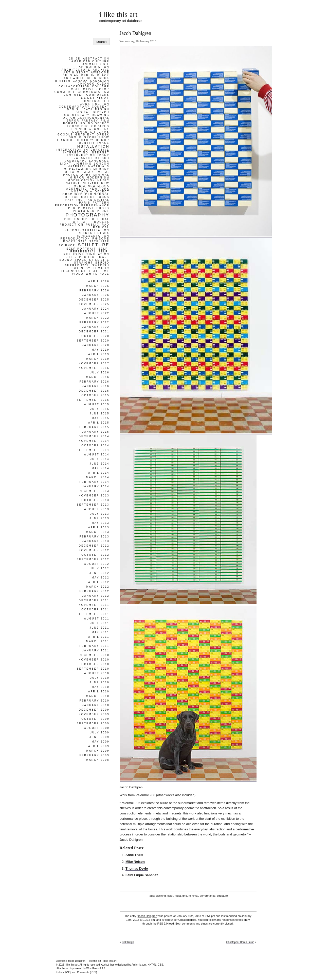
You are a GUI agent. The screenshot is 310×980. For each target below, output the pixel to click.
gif (93, 132)
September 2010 (93, 669)
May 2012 (101, 578)
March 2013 (98, 532)
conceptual (95, 98)
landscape (76, 161)
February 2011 (94, 646)
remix (104, 233)
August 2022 (97, 313)
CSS (161, 965)
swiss (77, 268)
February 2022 (94, 322)
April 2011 (99, 637)
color (170, 896)
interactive (97, 150)
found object (95, 123)
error (73, 121)
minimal (193, 896)
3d (78, 59)
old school (97, 194)
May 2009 (101, 742)
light (66, 164)
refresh (87, 233)
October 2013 (95, 500)
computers (98, 95)
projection (71, 225)
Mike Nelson (135, 862)
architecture (76, 70)
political (99, 219)
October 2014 (95, 445)
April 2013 (99, 527)
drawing (101, 115)
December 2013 (94, 491)
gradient (85, 135)
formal (71, 123)
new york (99, 189)
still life (99, 260)
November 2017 (94, 363)
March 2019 (98, 359)
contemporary (74, 107)
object (102, 192)
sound (66, 260)
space (81, 260)
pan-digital (97, 200)
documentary (76, 115)
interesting (76, 153)
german (80, 132)
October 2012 (95, 555)
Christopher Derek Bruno (240, 942)
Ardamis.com (139, 965)
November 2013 (94, 496)
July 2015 (100, 409)
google (65, 135)
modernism (98, 178)
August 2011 (97, 619)
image (103, 143)
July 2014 (100, 459)
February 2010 (94, 701)
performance (208, 896)
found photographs (88, 126)
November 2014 (94, 441)
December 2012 (94, 546)
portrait (80, 222)
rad (105, 225)
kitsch (103, 158)
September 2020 (93, 341)
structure (222, 896)
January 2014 (96, 486)
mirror (77, 178)
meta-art (86, 172)
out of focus (95, 197)
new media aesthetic (88, 187)
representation (93, 236)
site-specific (80, 257)
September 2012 (93, 559)
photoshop (76, 219)
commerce (65, 92)
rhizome (101, 239)
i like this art (118, 14)
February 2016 (94, 382)
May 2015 (101, 418)
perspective (81, 208)
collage (101, 86)
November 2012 (94, 550)
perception (67, 205)
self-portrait (81, 249)
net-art (91, 183)
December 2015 (94, 391)
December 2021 (94, 332)
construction (95, 104)
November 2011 (94, 605)
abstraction (96, 59)
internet (100, 153)
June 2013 (99, 518)
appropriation (94, 67)
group (75, 137)
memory (102, 169)
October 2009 (95, 719)
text (93, 271)
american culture (90, 61)
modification (81, 180)
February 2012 (94, 591)
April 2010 (99, 692)
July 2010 (100, 678)
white (92, 274)
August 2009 (97, 728)
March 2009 (98, 751)
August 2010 (97, 673)
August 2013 (97, 509)
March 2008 (98, 760)
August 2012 (97, 564)
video (78, 274)
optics (72, 197)
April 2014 (99, 473)
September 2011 (93, 614)
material (77, 166)
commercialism (94, 92)
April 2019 (99, 354)
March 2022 (98, 318)
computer (74, 95)
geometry (99, 129)
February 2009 (94, 755)
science (67, 245)
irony (104, 155)
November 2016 (94, 368)
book (104, 78)
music (103, 180)
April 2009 (99, 746)
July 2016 (100, 373)
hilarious (65, 140)
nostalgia (82, 192)
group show (97, 137)
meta (70, 172)
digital (83, 112)
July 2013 (100, 514)
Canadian (100, 81)
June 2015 (99, 414)
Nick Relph (128, 942)
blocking (161, 896)
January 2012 (96, 596)
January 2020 (96, 345)
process (101, 222)
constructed (96, 101)
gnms (104, 132)
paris (85, 203)
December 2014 (94, 436)
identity (86, 143)
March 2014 (98, 477)
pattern (101, 203)
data (88, 109)
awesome (100, 73)
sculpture (94, 245)
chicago (86, 84)
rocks (70, 241)
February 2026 (94, 291)
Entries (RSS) (64, 972)
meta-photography (86, 173)
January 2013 (96, 541)
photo (103, 208)
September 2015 (93, 400)
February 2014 (94, 482)
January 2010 (96, 705)
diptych (101, 112)
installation (93, 146)
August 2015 (97, 404)
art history (76, 73)
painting (74, 200)
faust (178, 896)
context (101, 107)
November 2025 (94, 304)
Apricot (105, 965)
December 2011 (94, 600)
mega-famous (78, 169)
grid (185, 896)
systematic (97, 268)
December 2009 (94, 710)
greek (103, 135)
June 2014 (99, 464)
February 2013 (94, 537)
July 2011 (100, 623)
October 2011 (95, 609)
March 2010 (98, 696)
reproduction (75, 239)
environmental (94, 118)
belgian (71, 75)
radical (101, 227)
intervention (81, 155)
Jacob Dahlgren (131, 787)
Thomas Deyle (137, 868)
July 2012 (100, 568)
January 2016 (96, 386)
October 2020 (95, 336)
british (63, 81)
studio (102, 263)
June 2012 (99, 573)
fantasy (90, 121)
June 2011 (99, 628)
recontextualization (87, 230)
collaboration (74, 86)
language (99, 161)
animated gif (96, 64)
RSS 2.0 (162, 924)
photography (88, 215)
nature (73, 183)
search (101, 42)
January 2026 (96, 295)
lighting (83, 164)
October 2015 (95, 395)
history (86, 140)
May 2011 (101, 632)
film (105, 121)
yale (105, 274)
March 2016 (98, 377)
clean (103, 84)
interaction (69, 150)
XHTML (152, 965)
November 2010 (94, 660)
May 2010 (101, 687)
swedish (101, 265)
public (93, 225)
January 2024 (96, 309)
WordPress (93, 968)
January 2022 (96, 327)
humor (103, 140)
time (105, 271)
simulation (98, 254)
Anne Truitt (134, 855)
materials (99, 166)
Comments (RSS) (87, 972)
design (102, 109)
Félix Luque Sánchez (142, 875)
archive (101, 70)
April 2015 (99, 423)
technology (74, 271)
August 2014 (97, 455)
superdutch (77, 265)
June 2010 (99, 682)
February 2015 (94, 427)
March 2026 (98, 286)
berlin (88, 75)
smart (103, 257)
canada (80, 81)
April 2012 (99, 582)
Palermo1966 (145, 795)
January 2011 (96, 651)
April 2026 (99, 281)
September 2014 (93, 450)
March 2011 (98, 641)
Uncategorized (187, 920)
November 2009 (94, 714)
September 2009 (93, 723)
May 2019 (101, 350)
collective (83, 89)
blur (92, 78)
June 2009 (99, 737)
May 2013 (101, 523)
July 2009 (100, 733)
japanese (84, 158)
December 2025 (94, 300)
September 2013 (93, 505)
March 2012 (98, 587)
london (102, 164)
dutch (69, 118)
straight (84, 263)
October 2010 (95, 664)
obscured (73, 194)
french (79, 129)
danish (74, 109)
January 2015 (96, 432)
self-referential (90, 250)
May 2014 (101, 468)
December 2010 (94, 655)
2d (71, 59)
